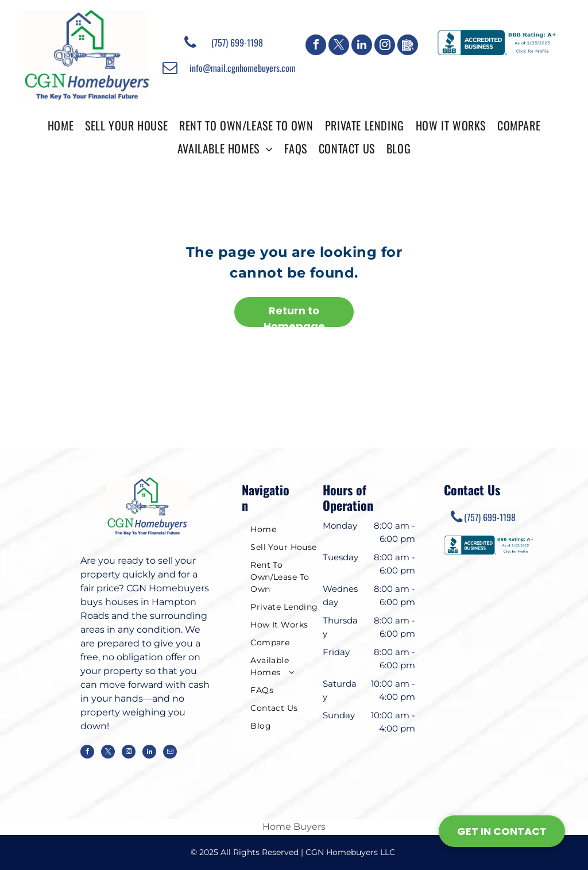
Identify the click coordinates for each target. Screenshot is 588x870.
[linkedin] (362, 46)
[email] (170, 753)
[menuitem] (61, 125)
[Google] (408, 46)
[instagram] (385, 46)
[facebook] (316, 46)
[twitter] (339, 46)
